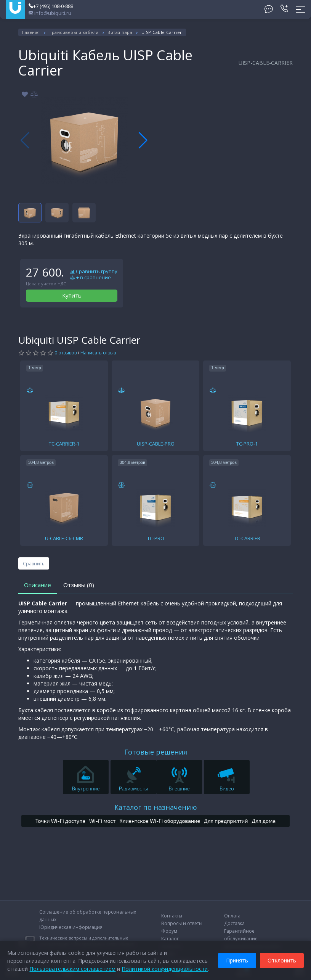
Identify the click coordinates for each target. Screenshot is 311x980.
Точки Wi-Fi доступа (60, 821)
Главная (31, 32)
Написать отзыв (98, 353)
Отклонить (281, 960)
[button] (143, 140)
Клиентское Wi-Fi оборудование (160, 821)
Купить (72, 295)
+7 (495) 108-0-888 (51, 6)
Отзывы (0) (79, 585)
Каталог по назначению (156, 807)
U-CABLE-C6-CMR (64, 538)
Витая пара (120, 32)
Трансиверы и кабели (74, 32)
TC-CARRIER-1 (64, 444)
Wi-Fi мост (102, 821)
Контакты (172, 916)
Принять (237, 960)
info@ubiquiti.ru (50, 13)
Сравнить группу (94, 272)
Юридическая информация (71, 927)
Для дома (264, 821)
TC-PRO (156, 538)
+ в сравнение (90, 278)
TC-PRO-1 (247, 444)
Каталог (170, 939)
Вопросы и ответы (182, 923)
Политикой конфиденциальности (165, 968)
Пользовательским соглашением (73, 968)
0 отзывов (66, 353)
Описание (38, 585)
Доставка (234, 923)
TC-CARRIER (247, 538)
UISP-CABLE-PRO (156, 444)
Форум (169, 931)
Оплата (232, 916)
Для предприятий (226, 821)
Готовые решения (156, 752)
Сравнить (34, 564)
